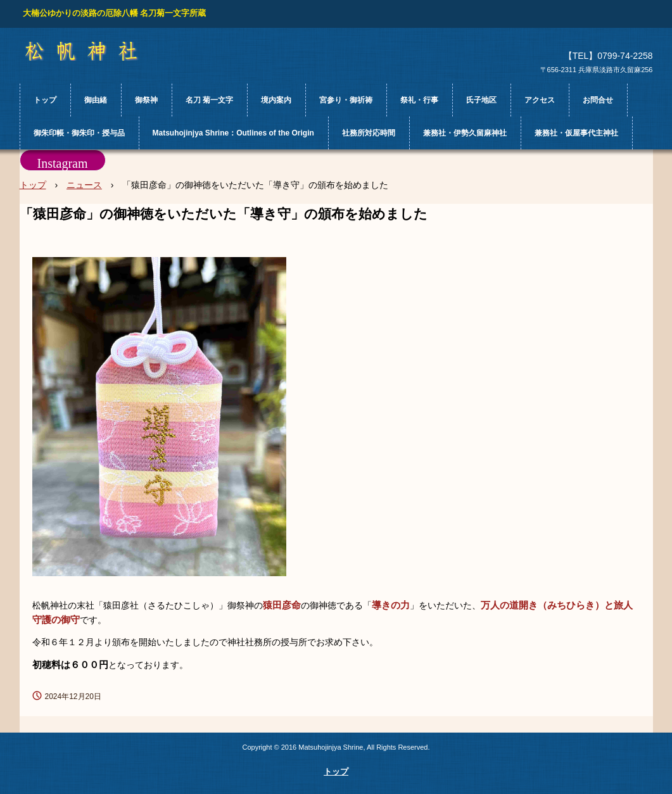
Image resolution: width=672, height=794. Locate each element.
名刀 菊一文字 (209, 100)
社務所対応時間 (369, 133)
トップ (45, 100)
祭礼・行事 (419, 100)
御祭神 (146, 100)
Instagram (63, 163)
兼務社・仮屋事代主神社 (576, 133)
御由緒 (96, 100)
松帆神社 (93, 51)
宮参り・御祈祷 (346, 100)
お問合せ (598, 100)
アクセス (540, 100)
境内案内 (276, 100)
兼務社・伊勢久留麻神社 (465, 133)
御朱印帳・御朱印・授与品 (79, 133)
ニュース (84, 185)
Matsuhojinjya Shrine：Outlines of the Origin (233, 133)
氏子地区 (481, 100)
